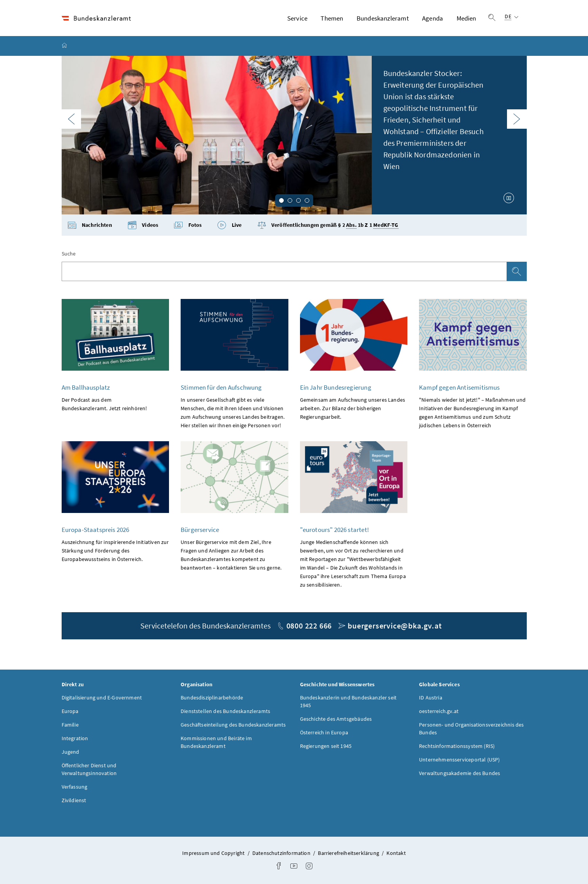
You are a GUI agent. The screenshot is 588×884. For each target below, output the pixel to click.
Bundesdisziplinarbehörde (212, 698)
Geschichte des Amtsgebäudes (336, 719)
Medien (466, 18)
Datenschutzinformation (282, 853)
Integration (75, 739)
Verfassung (75, 787)
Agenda (433, 18)
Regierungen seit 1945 (326, 746)
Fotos (188, 225)
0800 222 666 (309, 626)
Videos (143, 225)
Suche (69, 254)
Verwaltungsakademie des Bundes (460, 773)
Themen (332, 18)
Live (229, 225)
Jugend (71, 752)
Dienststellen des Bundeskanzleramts (225, 711)
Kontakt (396, 853)
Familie (70, 725)
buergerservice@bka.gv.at (395, 626)
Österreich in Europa (324, 733)
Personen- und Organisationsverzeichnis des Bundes (471, 729)
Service (297, 18)
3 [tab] (298, 200)
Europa (70, 711)
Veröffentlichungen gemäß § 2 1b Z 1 (328, 225)
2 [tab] (290, 200)
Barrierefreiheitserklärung (349, 853)
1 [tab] (281, 200)
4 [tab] (307, 200)
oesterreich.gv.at (439, 711)
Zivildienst (74, 801)
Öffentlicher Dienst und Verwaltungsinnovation (89, 770)
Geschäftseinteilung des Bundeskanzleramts (233, 725)
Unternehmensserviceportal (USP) (459, 760)
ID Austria (431, 698)
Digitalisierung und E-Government (102, 698)
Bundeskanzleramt (383, 18)
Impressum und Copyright (214, 853)
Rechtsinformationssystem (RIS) (457, 746)
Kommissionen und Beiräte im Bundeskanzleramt (216, 742)
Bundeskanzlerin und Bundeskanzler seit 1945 (348, 702)
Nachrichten (90, 225)
